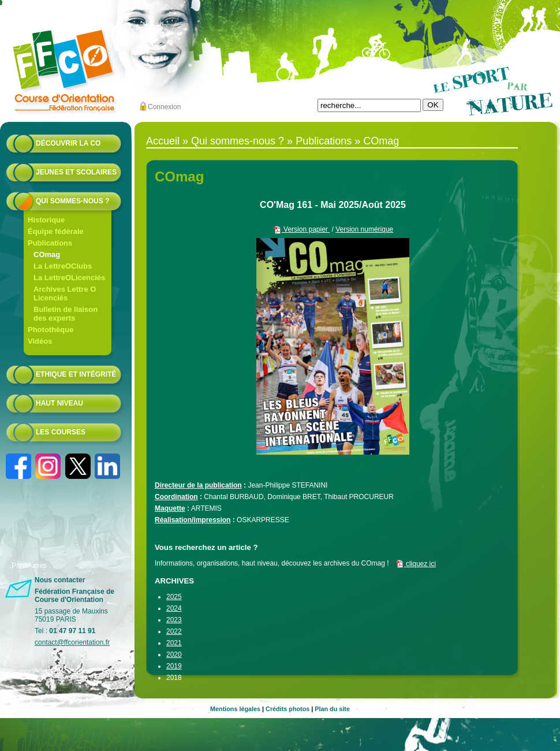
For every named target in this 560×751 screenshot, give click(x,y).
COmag (47, 254)
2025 (174, 597)
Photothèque (51, 330)
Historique (46, 220)
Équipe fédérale (56, 231)
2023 (174, 620)
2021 (174, 643)
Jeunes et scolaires (76, 172)
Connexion (164, 107)
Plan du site (332, 709)
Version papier (301, 229)
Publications (50, 243)
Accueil (163, 141)
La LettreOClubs (63, 266)
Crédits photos (288, 709)
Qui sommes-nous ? (72, 201)
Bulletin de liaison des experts (66, 314)
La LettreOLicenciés (69, 278)
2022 (174, 631)
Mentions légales (235, 709)
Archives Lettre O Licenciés (65, 293)
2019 (174, 666)
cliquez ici (415, 564)
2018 (174, 678)
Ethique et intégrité (76, 374)
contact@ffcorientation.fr (72, 642)
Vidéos (40, 341)
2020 (174, 655)
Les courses (61, 432)
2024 (174, 608)
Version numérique (364, 229)
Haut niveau (59, 403)
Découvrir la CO (68, 143)
